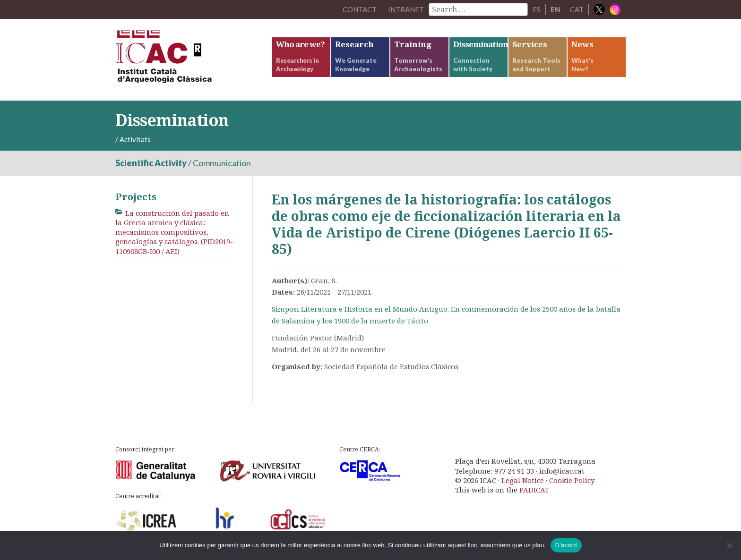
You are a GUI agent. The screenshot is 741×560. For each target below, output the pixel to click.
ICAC (186, 60)
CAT (577, 9)
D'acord (566, 545)
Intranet (406, 9)
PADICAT (534, 490)
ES (537, 9)
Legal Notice (523, 480)
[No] (729, 545)
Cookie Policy (572, 480)
